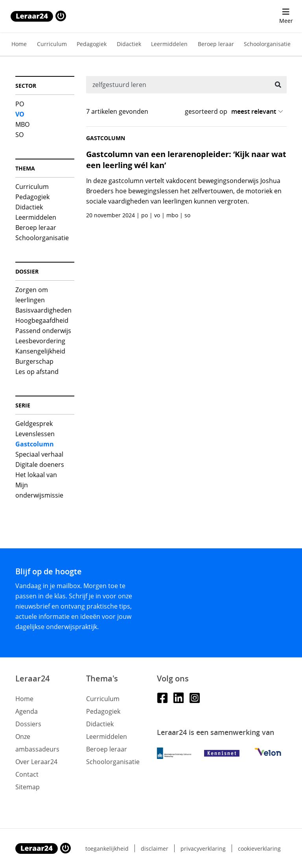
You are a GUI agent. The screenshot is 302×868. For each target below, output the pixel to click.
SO (19, 135)
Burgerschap (34, 361)
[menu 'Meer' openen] (286, 16)
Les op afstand (37, 372)
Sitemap (28, 787)
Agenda (27, 711)
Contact (27, 774)
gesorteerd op (206, 111)
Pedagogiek (92, 44)
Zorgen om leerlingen (32, 295)
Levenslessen (35, 434)
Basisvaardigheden (43, 310)
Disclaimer (155, 849)
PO (20, 104)
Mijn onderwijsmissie (39, 490)
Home (19, 44)
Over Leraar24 (36, 762)
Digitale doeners (40, 465)
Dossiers (28, 724)
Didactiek (129, 44)
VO (20, 114)
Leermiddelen (169, 44)
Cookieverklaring (259, 849)
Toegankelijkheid (107, 849)
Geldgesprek (34, 424)
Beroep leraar (216, 44)
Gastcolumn (35, 444)
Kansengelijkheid (40, 351)
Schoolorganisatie (267, 44)
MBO (22, 124)
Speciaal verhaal (39, 454)
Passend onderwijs (43, 331)
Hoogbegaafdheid (42, 320)
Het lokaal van (36, 475)
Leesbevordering (40, 341)
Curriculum (52, 44)
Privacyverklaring (203, 849)
